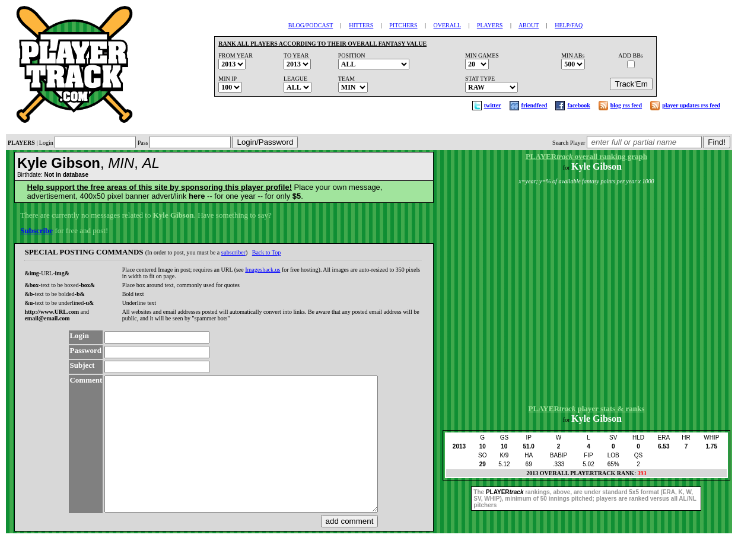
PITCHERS (403, 25)
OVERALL (447, 25)
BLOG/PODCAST (311, 25)
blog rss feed (626, 105)
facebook (578, 105)
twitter (493, 105)
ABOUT (529, 25)
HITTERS (361, 25)
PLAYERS (490, 25)
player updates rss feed (691, 105)
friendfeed (535, 105)
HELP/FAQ (569, 25)
